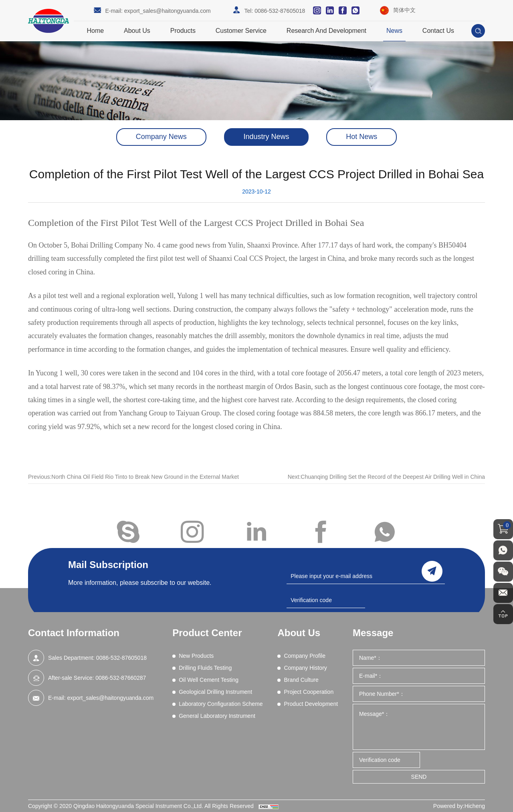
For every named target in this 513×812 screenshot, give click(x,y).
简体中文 (404, 10)
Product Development (311, 704)
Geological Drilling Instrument (215, 692)
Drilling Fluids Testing (205, 668)
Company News (161, 137)
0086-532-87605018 (280, 11)
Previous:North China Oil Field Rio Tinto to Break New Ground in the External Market (133, 485)
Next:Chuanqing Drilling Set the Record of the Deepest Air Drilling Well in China (386, 485)
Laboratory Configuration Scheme (221, 704)
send (432, 571)
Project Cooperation (309, 692)
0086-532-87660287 (121, 678)
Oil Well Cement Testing (209, 680)
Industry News (266, 137)
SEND (419, 777)
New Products (196, 656)
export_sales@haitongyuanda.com (168, 11)
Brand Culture (301, 680)
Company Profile (305, 656)
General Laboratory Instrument (217, 716)
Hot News (362, 137)
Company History (305, 668)
